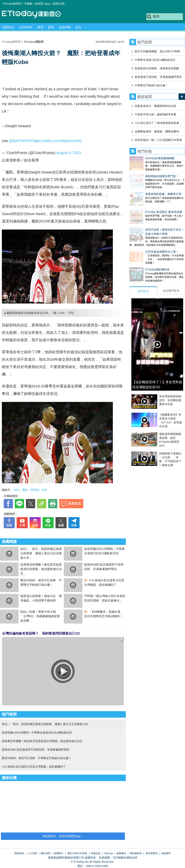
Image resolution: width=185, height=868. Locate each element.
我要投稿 (19, 853)
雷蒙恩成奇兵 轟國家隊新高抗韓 (155, 106)
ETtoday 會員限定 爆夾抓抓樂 (148, 201)
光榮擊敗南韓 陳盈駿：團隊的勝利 (157, 131)
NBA (17, 490)
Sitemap (109, 853)
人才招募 (32, 853)
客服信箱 (96, 853)
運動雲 (34, 14)
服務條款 (121, 853)
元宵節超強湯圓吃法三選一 (146, 237)
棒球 (40, 27)
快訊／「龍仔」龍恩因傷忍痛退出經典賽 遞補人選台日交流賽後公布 (41, 553)
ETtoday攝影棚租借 (142, 251)
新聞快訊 (8, 27)
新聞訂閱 (58, 4)
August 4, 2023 (69, 153)
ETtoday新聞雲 (12, 4)
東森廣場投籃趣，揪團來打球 (148, 187)
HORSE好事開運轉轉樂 (144, 158)
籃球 (51, 27)
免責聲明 (166, 853)
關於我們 (46, 853)
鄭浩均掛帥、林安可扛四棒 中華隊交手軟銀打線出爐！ (37, 758)
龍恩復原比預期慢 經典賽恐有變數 (157, 68)
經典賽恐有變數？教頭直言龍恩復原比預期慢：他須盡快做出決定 (41, 569)
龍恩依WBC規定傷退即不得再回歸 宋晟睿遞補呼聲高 (36, 750)
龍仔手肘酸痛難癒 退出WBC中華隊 (157, 51)
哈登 (44, 490)
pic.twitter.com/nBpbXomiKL (59, 141)
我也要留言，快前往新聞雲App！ (63, 836)
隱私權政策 (136, 853)
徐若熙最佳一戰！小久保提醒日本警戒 (158, 140)
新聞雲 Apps (43, 4)
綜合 (78, 27)
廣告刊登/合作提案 (77, 853)
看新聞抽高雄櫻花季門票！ (146, 172)
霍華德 (35, 490)
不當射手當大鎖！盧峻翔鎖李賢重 (155, 114)
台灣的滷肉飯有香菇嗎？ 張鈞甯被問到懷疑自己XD (41, 633)
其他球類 (65, 27)
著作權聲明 (152, 853)
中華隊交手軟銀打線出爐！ (151, 85)
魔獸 (25, 490)
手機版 (28, 4)
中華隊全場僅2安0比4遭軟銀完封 (155, 60)
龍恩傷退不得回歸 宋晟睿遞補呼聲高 (158, 77)
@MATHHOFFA (22, 141)
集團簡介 (59, 853)
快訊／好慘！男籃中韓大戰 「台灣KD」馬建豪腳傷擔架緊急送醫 (40, 616)
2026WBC (26, 27)
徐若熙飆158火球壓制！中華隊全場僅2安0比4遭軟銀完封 (37, 733)
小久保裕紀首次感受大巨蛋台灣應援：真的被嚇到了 (34, 767)
